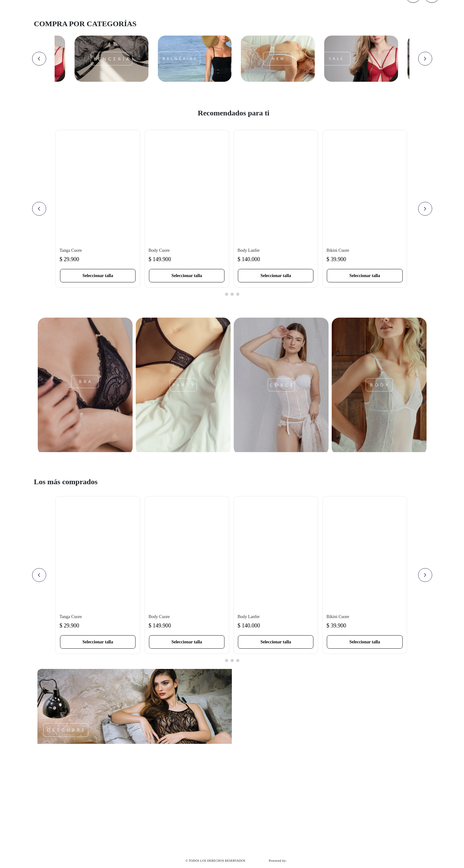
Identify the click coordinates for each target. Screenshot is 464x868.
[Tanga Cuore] (98, 209)
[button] (98, 276)
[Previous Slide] (39, 59)
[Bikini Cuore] (365, 209)
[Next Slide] (425, 59)
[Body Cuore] (187, 209)
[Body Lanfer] (276, 209)
